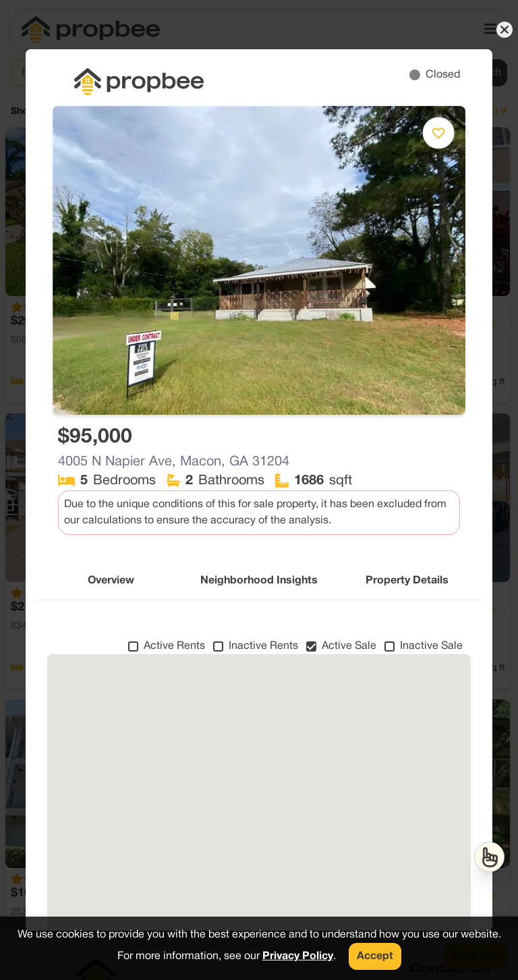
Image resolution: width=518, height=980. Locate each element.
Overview (111, 581)
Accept (375, 956)
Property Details (407, 581)
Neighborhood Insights (259, 581)
